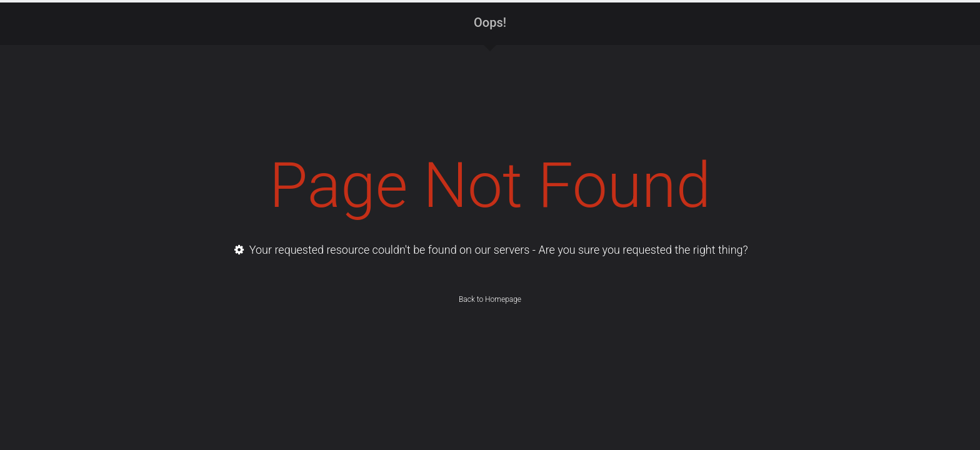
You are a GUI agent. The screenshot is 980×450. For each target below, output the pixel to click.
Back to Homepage (490, 299)
